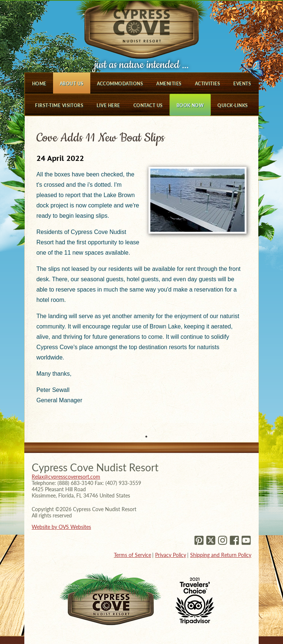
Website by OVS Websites (61, 527)
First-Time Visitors (59, 105)
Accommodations (120, 84)
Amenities (169, 84)
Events (242, 84)
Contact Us (148, 105)
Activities (208, 84)
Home (39, 84)
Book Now (190, 105)
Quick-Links (233, 105)
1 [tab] (146, 437)
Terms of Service (132, 555)
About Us (72, 84)
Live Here (108, 105)
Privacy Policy (171, 555)
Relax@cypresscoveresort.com (66, 477)
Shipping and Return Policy (221, 555)
